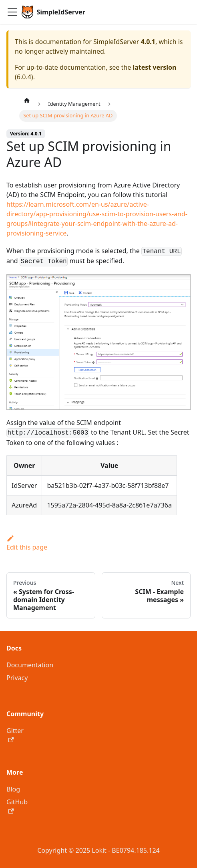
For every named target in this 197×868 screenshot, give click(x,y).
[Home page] (27, 100)
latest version (154, 67)
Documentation (30, 665)
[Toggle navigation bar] (12, 12)
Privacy (17, 678)
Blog (13, 789)
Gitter (15, 734)
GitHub (17, 806)
